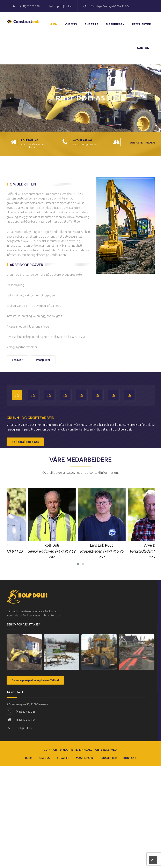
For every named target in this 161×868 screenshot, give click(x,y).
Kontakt (144, 48)
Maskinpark (115, 24)
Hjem (54, 24)
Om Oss (71, 24)
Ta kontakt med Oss (25, 442)
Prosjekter (141, 24)
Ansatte (91, 24)
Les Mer (17, 360)
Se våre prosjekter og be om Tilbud (35, 680)
